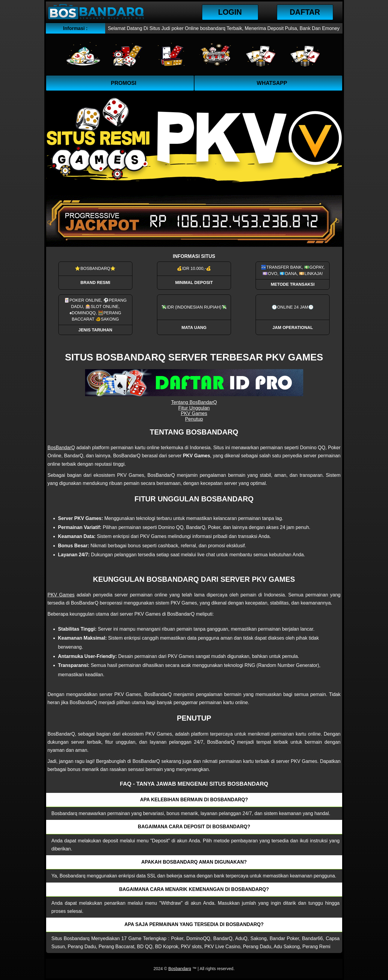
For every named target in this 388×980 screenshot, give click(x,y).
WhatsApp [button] (272, 83)
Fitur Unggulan (194, 408)
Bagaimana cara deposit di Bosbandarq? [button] (194, 827)
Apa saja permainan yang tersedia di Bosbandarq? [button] (194, 924)
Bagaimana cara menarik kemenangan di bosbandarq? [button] (194, 889)
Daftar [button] (305, 12)
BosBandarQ (61, 448)
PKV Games (194, 413)
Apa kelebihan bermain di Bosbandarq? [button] (194, 800)
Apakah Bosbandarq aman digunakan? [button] (194, 862)
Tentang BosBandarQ (194, 402)
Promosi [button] (124, 83)
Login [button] (230, 12)
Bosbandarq (180, 969)
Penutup (194, 419)
